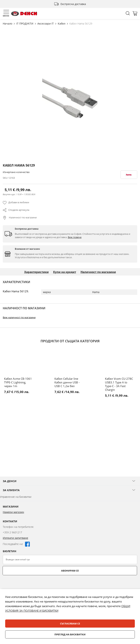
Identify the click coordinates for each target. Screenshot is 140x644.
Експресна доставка (73, 4)
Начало (8, 24)
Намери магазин (13, 512)
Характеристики (36, 272)
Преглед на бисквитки (70, 634)
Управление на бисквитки (16, 497)
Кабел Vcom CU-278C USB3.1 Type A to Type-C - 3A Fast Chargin (119, 384)
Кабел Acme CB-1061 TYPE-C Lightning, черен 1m (18, 382)
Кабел (62, 24)
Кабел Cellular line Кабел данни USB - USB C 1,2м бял (67, 382)
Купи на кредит (65, 272)
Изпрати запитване (15, 538)
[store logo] (24, 14)
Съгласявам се (70, 624)
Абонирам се (70, 571)
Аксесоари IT (46, 24)
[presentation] (31, 584)
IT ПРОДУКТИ (25, 24)
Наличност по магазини (22, 217)
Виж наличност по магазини (19, 317)
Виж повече (75, 237)
